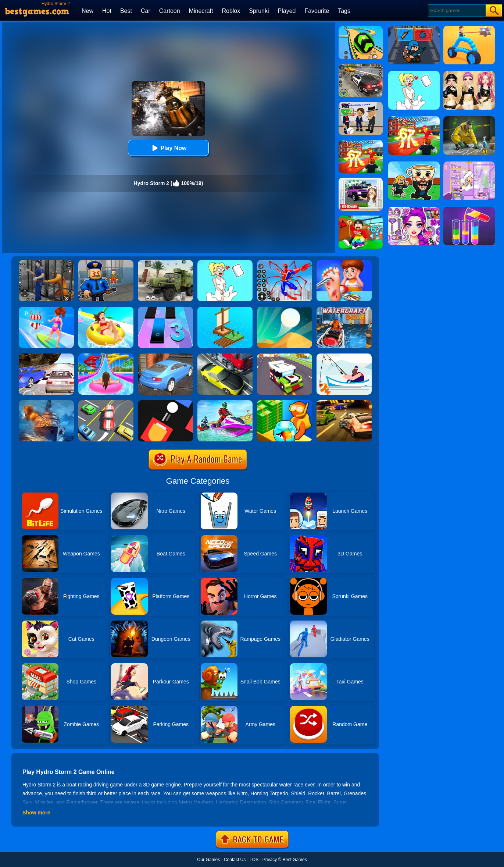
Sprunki (259, 11)
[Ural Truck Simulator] (165, 263)
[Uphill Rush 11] (106, 309)
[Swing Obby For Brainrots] (361, 218)
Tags (344, 11)
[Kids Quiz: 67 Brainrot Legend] (361, 142)
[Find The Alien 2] (361, 104)
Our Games (208, 860)
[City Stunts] (165, 356)
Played (287, 11)
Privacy (270, 860)
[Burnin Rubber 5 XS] (344, 403)
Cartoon (170, 11)
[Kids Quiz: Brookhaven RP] (361, 180)
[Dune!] (285, 309)
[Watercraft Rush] (344, 309)
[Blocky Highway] (285, 356)
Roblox (231, 11)
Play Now (168, 148)
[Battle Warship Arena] (46, 403)
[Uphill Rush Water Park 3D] (106, 356)
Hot (107, 11)
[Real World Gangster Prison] (46, 263)
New (87, 11)
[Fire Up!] (165, 403)
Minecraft (201, 11)
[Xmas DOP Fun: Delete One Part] (225, 263)
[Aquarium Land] (285, 403)
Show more (36, 813)
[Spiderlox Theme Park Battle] (285, 263)
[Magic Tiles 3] (165, 309)
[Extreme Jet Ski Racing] (225, 403)
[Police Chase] (361, 67)
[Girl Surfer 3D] (46, 309)
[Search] (456, 10)
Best (126, 11)
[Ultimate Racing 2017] (46, 356)
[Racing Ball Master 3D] (361, 29)
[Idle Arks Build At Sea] (225, 309)
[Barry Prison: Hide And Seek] (106, 263)
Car (146, 11)
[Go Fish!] (344, 356)
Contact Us (235, 860)
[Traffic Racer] (225, 356)
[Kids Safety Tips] (344, 263)
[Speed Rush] (106, 403)
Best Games (295, 860)
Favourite (317, 11)
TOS (254, 860)
